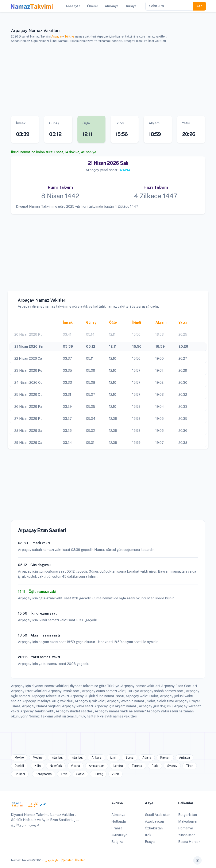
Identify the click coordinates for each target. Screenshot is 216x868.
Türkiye (69, 36)
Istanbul (57, 758)
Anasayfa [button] (73, 6)
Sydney (172, 766)
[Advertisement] (108, 79)
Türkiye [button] (131, 6)
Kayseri (165, 758)
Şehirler (67, 860)
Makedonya (187, 822)
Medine (38, 758)
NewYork (56, 766)
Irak (148, 835)
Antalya (184, 758)
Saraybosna (44, 774)
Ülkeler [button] (93, 6)
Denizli (19, 766)
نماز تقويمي (52, 860)
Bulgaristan (188, 815)
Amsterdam (97, 766)
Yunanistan (187, 835)
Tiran (190, 766)
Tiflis (64, 774)
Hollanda (119, 822)
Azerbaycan (154, 822)
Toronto (137, 766)
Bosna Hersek (189, 842)
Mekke (19, 758)
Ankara (97, 758)
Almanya (118, 815)
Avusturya (119, 835)
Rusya (150, 842)
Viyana (75, 766)
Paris (155, 766)
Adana (147, 758)
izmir (113, 758)
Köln (38, 766)
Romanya (186, 828)
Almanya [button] (112, 6)
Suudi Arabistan (158, 815)
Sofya (80, 774)
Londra (118, 766)
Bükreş (98, 774)
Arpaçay (57, 36)
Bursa (130, 758)
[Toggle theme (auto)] (197, 860)
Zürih (115, 774)
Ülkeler (80, 860)
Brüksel (20, 774)
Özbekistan (154, 828)
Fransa (117, 828)
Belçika (117, 842)
